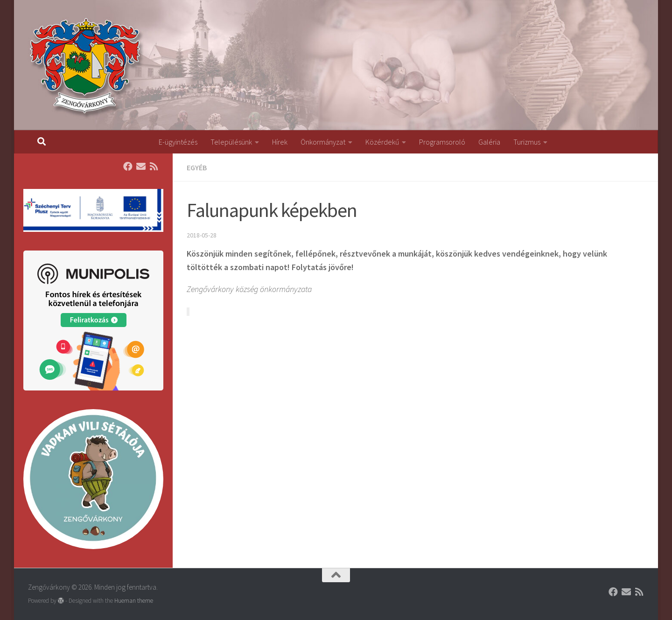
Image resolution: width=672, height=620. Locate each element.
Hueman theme (134, 601)
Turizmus (527, 142)
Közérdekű (382, 142)
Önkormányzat (323, 142)
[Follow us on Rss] (154, 167)
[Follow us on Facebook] (128, 167)
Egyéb (197, 167)
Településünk (231, 142)
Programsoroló (442, 142)
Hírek (280, 142)
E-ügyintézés (178, 142)
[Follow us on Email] (141, 167)
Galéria (489, 142)
